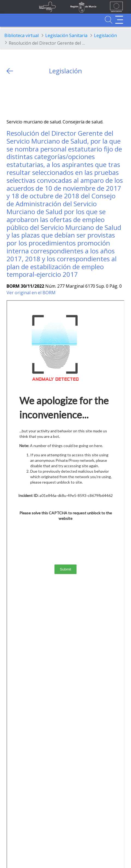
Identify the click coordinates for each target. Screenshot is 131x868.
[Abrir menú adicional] (119, 20)
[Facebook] (21, 97)
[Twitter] (11, 97)
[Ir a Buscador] (109, 20)
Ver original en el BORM (31, 293)
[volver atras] (10, 71)
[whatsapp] (32, 97)
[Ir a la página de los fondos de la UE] (116, 7)
